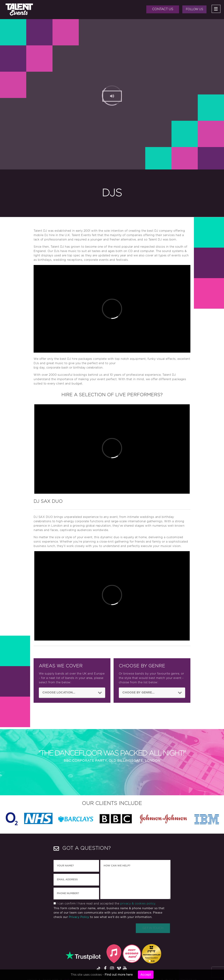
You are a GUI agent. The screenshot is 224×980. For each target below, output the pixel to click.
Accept (146, 975)
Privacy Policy (79, 918)
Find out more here (119, 975)
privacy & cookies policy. (138, 904)
